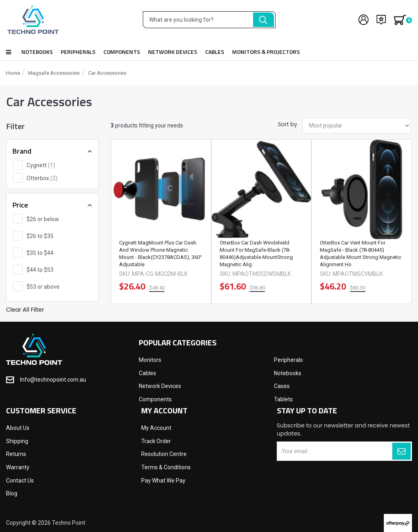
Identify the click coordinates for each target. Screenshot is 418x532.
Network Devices (173, 52)
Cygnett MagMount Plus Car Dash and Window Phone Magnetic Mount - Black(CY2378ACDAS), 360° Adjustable (161, 254)
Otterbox (42, 178)
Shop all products (9, 52)
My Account (156, 428)
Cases (282, 386)
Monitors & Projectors (266, 52)
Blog (12, 493)
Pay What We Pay (163, 481)
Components (122, 52)
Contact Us (20, 481)
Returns (16, 454)
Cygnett (41, 165)
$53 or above (43, 287)
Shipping (17, 441)
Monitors (150, 360)
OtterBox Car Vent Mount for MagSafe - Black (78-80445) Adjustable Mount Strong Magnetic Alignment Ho (360, 254)
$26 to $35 (40, 236)
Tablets (283, 399)
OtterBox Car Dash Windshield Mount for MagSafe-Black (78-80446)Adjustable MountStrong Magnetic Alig (256, 254)
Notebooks (37, 52)
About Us (18, 428)
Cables (215, 52)
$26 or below (43, 219)
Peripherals (78, 52)
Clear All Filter (25, 310)
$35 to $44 (40, 253)
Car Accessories (107, 73)
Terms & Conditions (166, 467)
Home (13, 73)
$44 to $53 (40, 270)
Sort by (287, 124)
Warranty (18, 467)
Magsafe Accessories (54, 73)
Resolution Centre (164, 454)
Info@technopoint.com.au (53, 380)
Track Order (156, 441)
